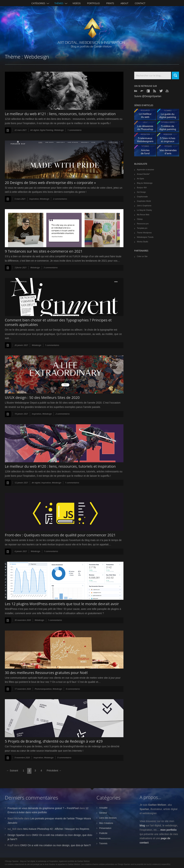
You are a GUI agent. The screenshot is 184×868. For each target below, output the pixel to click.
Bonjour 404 (142, 188)
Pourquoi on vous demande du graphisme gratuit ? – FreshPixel (43, 808)
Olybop (140, 219)
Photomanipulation (43, 689)
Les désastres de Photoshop (147, 127)
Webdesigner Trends (145, 237)
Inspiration (34, 199)
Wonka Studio (142, 242)
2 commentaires (60, 199)
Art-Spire (140, 179)
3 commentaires (51, 267)
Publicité (103, 833)
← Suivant (12, 771)
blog (142, 825)
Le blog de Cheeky (144, 210)
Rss (155, 91)
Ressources (105, 838)
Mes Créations (106, 823)
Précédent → (54, 771)
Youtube (167, 91)
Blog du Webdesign (145, 183)
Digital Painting (47, 130)
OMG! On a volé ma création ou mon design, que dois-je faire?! (56, 845)
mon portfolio (169, 830)
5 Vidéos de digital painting (169, 127)
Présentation (105, 828)
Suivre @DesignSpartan (148, 96)
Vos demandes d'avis (169, 152)
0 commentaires (73, 689)
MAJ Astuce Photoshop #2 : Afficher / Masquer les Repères (56, 829)
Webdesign (59, 130)
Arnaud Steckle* (143, 174)
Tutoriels (103, 843)
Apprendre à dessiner (146, 170)
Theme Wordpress (144, 233)
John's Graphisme (144, 206)
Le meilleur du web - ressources (147, 115)
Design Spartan (16, 835)
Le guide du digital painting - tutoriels (169, 115)
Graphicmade (142, 197)
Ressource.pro (143, 224)
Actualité (103, 808)
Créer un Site (142, 256)
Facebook (149, 91)
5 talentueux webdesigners (147, 140)
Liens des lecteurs (108, 818)
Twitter (161, 91)
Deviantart (142, 91)
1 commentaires (74, 130)
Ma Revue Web (143, 215)
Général (103, 813)
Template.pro (142, 228)
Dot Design (141, 192)
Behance (136, 91)
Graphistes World (144, 201)
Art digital (35, 130)
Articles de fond (147, 152)
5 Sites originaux (169, 140)
